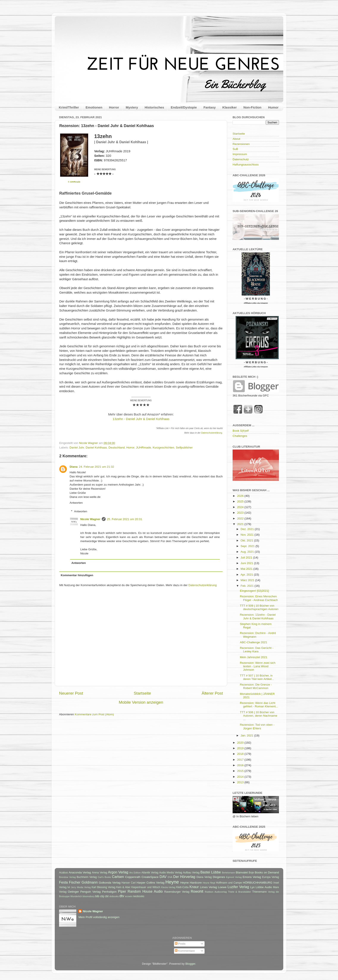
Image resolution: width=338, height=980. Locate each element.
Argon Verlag (118, 872)
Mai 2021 (247, 569)
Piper (122, 891)
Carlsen (118, 877)
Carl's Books (104, 877)
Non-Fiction (252, 107)
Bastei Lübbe (210, 872)
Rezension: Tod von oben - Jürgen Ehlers (257, 726)
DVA (170, 877)
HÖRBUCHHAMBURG (257, 883)
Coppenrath (133, 877)
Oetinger (73, 892)
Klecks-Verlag (168, 887)
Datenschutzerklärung (212, 433)
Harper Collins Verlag (150, 883)
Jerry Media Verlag (81, 887)
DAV (163, 877)
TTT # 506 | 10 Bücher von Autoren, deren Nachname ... (259, 716)
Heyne (172, 882)
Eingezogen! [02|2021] (254, 591)
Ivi (69, 887)
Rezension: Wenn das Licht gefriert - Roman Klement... (259, 705)
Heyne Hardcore (191, 883)
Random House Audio (145, 891)
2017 (241, 760)
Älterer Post (212, 693)
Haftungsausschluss (246, 164)
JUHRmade (144, 448)
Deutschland (117, 448)
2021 (241, 524)
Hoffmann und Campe (229, 883)
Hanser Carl (129, 883)
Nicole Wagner (90, 519)
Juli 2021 (247, 558)
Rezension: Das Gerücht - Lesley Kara (257, 650)
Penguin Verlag (91, 892)
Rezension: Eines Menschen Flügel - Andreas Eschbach (259, 598)
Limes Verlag (209, 887)
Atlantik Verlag (150, 873)
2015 (241, 771)
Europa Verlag (271, 877)
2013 (241, 782)
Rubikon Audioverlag (216, 892)
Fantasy (210, 107)
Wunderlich (76, 896)
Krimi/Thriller (69, 107)
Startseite (142, 693)
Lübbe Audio (264, 887)
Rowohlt (197, 891)
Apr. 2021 (247, 575)
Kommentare (185, 951)
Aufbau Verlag (191, 873)
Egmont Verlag (234, 877)
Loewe (222, 887)
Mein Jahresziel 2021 (254, 657)
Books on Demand (267, 872)
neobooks (139, 896)
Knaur (194, 887)
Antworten (76, 503)
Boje (251, 873)
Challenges (240, 436)
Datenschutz (241, 159)
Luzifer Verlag (238, 887)
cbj (102, 896)
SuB (235, 149)
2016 (241, 765)
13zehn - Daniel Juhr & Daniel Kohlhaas (141, 419)
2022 (241, 518)
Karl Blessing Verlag (103, 887)
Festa (63, 882)
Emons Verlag (252, 877)
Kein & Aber (123, 887)
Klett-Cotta (182, 887)
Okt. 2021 (247, 540)
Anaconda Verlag (80, 872)
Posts (180, 944)
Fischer (75, 882)
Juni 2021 (247, 563)
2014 (241, 777)
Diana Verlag (204, 877)
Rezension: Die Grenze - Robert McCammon (256, 686)
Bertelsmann (229, 873)
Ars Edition (135, 873)
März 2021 (248, 580)
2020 (241, 743)
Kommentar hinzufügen (77, 575)
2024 (241, 507)
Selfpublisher (184, 448)
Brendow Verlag (67, 877)
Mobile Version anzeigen (141, 702)
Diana (74, 467)
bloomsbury (89, 896)
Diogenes (219, 877)
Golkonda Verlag (110, 883)
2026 (241, 496)
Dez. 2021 (248, 529)
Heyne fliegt (209, 883)
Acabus (63, 873)
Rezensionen (241, 144)
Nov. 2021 (247, 535)
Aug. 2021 (248, 552)
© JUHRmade (74, 182)
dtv (122, 896)
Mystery (132, 107)
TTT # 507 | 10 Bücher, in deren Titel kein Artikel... (257, 677)
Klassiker (230, 107)
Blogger (190, 964)
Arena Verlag (99, 873)
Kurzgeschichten (163, 448)
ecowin (129, 896)
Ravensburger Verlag (177, 892)
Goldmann (90, 882)
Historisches (154, 107)
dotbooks (114, 896)
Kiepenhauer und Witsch (146, 887)
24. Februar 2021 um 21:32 (97, 467)
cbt (106, 896)
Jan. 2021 (247, 735)
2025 (241, 501)
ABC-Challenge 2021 (254, 642)
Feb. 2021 (248, 586)
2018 (241, 754)
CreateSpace (150, 877)
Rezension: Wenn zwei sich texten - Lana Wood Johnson (258, 666)
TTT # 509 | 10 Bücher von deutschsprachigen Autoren (259, 607)
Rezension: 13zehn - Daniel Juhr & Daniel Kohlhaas (258, 616)
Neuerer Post (71, 693)
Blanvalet (242, 872)
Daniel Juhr (77, 448)
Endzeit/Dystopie (184, 107)
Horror (114, 107)
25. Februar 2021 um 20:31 (125, 519)
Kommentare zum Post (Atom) (94, 714)
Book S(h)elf (241, 431)
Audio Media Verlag (171, 873)
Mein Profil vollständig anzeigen (99, 917)
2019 (241, 748)
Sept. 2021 (248, 546)
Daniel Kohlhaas (96, 448)
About (236, 139)
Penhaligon (109, 892)
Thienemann (260, 892)
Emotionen (94, 107)
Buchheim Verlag (87, 877)
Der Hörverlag (184, 877)
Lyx (253, 887)
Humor (273, 107)
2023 (241, 513)
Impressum (240, 154)
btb (97, 896)
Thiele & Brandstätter (240, 892)
